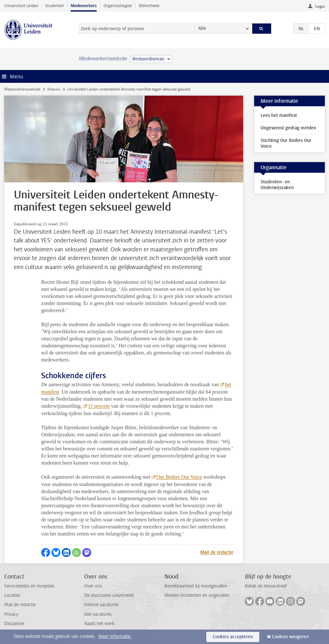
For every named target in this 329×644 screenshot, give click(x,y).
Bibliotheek (149, 6)
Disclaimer (14, 624)
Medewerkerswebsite (22, 89)
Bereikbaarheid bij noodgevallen (196, 586)
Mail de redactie (217, 552)
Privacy (11, 614)
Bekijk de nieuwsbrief (266, 586)
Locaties (12, 595)
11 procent (99, 406)
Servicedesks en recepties (29, 586)
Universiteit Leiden (21, 6)
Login (320, 6)
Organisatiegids (118, 6)
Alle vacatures (98, 614)
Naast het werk (99, 624)
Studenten (54, 6)
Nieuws (54, 89)
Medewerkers (84, 6)
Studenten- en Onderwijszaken (277, 185)
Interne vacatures (101, 605)
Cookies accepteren (233, 637)
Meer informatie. (115, 636)
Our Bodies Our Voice (179, 477)
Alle (202, 28)
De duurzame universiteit (109, 595)
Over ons (93, 586)
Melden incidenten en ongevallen (197, 595)
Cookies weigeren (290, 637)
